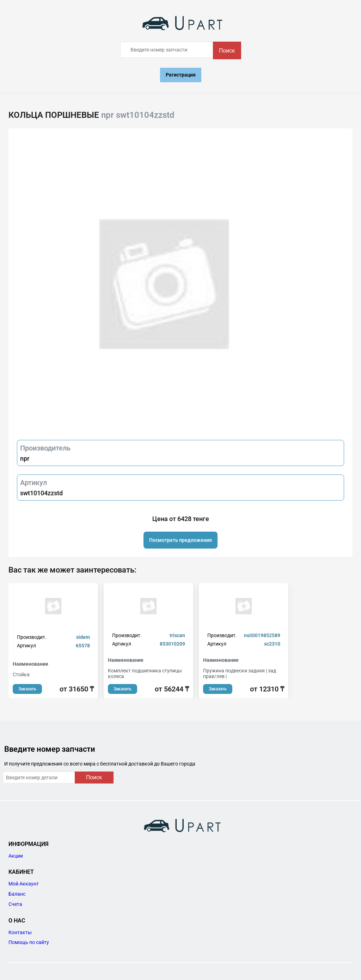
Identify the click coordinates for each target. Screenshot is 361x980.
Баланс (17, 894)
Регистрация (181, 75)
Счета (15, 904)
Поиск (227, 51)
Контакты (20, 932)
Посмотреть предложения (180, 540)
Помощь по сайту (29, 942)
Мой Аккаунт (24, 884)
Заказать (27, 689)
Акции (16, 856)
